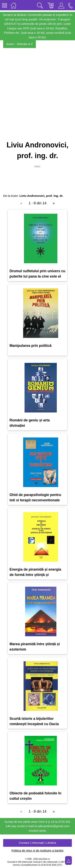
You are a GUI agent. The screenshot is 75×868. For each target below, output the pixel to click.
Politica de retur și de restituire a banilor (37, 850)
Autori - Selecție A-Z (19, 44)
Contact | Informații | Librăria (38, 843)
